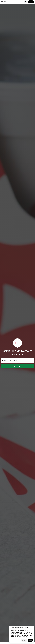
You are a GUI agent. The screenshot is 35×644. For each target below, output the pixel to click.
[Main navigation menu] (2, 2)
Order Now (18, 366)
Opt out (24, 640)
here (26, 637)
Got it (30, 640)
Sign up (31, 2)
